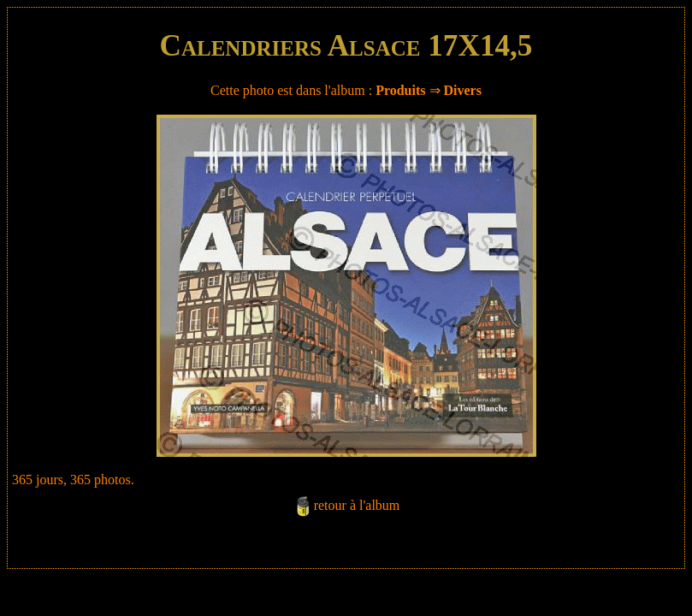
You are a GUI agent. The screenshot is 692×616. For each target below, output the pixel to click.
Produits (400, 90)
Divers (463, 90)
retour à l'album (357, 505)
